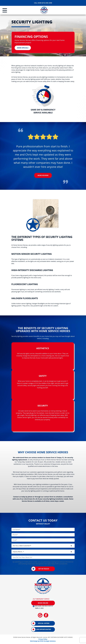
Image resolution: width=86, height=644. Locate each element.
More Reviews (43, 176)
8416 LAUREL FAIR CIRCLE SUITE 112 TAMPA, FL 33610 (44, 607)
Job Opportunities (44, 630)
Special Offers (44, 623)
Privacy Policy (43, 639)
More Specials (23, 48)
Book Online (43, 603)
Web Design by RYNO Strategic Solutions (43, 641)
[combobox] (43, 546)
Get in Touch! (44, 569)
